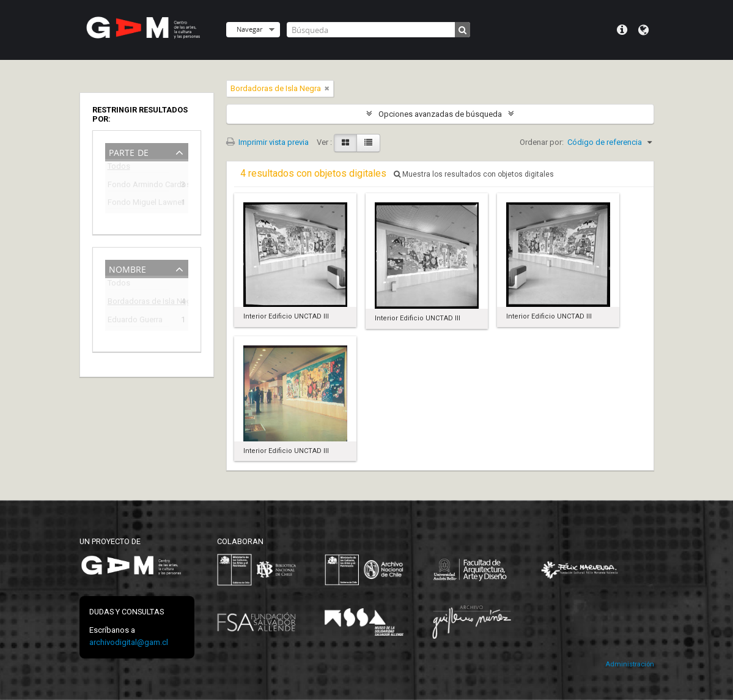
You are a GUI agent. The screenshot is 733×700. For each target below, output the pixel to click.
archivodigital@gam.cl (129, 642)
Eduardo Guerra (135, 321)
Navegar (249, 29)
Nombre (127, 268)
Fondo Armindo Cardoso (138, 186)
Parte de (129, 151)
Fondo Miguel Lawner (138, 204)
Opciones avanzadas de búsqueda (440, 114)
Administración (630, 664)
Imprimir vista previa (267, 142)
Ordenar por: (542, 142)
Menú (622, 30)
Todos (119, 168)
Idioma (643, 30)
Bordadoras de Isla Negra (138, 303)
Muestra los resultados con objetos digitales (474, 174)
